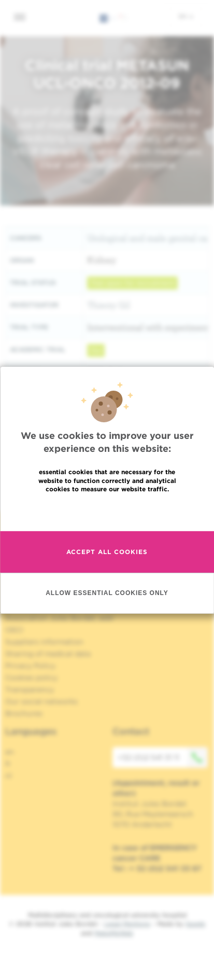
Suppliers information (44, 642)
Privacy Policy (30, 666)
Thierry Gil (109, 305)
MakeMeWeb (114, 933)
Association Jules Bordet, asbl (59, 618)
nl (9, 776)
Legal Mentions (127, 924)
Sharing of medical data (48, 654)
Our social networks (41, 701)
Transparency (30, 689)
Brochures (24, 713)
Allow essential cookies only (107, 592)
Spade (195, 924)
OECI (14, 630)
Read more (107, 511)
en (186, 16)
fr (8, 764)
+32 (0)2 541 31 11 (163, 757)
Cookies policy (31, 678)
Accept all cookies (107, 552)
